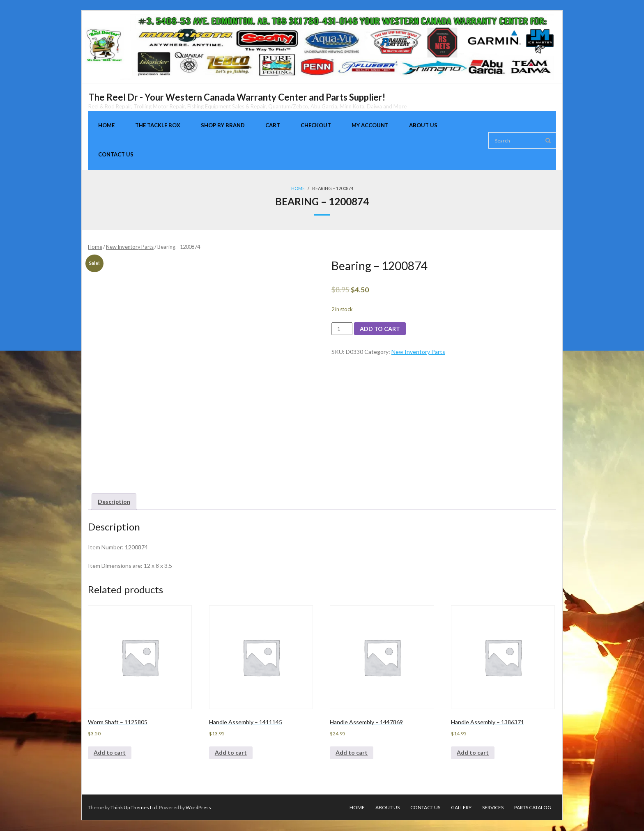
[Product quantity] (342, 329)
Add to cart (380, 329)
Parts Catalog (533, 807)
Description (114, 502)
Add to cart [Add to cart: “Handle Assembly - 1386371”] (473, 753)
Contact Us (425, 807)
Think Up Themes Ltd (134, 807)
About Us (388, 807)
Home (298, 188)
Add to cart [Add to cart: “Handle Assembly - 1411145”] (231, 753)
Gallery (461, 807)
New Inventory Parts (130, 247)
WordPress (198, 807)
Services (493, 807)
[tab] (114, 502)
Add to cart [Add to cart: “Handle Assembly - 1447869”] (352, 753)
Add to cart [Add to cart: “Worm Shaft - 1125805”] (110, 753)
